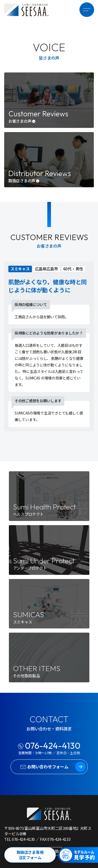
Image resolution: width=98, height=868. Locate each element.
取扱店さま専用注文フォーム (30, 855)
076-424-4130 (53, 746)
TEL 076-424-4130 (19, 839)
